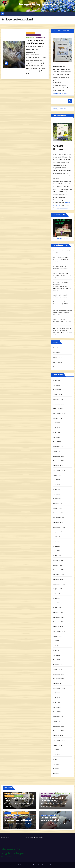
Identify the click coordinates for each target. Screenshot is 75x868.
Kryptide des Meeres (23, 813)
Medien (17, 815)
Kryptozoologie (9, 796)
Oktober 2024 (58, 466)
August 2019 (58, 745)
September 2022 (59, 584)
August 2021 (58, 636)
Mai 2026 (56, 380)
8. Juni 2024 (32, 47)
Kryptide (7, 793)
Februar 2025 (58, 447)
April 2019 (57, 764)
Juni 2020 (57, 698)
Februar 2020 (58, 717)
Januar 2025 (58, 451)
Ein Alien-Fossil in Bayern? (18, 820)
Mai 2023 (56, 546)
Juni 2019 (57, 755)
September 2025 (59, 413)
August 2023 (58, 532)
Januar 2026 (58, 394)
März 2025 (57, 442)
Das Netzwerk (52, 815)
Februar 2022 (58, 612)
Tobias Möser (21, 823)
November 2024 (59, 461)
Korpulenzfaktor (59, 348)
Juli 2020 (57, 693)
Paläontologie (19, 796)
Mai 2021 (56, 650)
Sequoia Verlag (62, 208)
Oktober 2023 (58, 522)
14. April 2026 (47, 823)
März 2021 (57, 660)
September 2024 (59, 470)
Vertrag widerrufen (60, 109)
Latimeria (57, 353)
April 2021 (57, 655)
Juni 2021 (57, 646)
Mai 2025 (56, 432)
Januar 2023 (58, 565)
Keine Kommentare (46, 806)
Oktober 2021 (58, 627)
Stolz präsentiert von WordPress (28, 865)
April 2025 (57, 437)
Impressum (5, 838)
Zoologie (42, 37)
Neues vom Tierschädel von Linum (19, 799)
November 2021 (59, 622)
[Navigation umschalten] (39, 14)
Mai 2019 (56, 759)
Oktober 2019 (58, 736)
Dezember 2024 (59, 456)
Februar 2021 (58, 665)
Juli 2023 (56, 537)
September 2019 (59, 740)
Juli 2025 (56, 423)
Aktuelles (8, 813)
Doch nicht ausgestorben (33, 35)
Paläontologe (58, 357)
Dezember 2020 (59, 674)
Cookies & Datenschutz (34, 838)
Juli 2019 (56, 750)
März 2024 (57, 499)
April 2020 (57, 707)
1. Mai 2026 (46, 804)
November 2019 (59, 731)
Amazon (68, 203)
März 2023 (57, 556)
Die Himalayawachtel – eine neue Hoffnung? (55, 799)
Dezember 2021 (59, 617)
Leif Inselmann (20, 804)
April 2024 (57, 494)
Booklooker (57, 205)
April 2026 (57, 385)
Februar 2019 (58, 773)
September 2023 (59, 527)
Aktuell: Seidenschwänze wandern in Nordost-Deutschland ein (62, 330)
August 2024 (58, 475)
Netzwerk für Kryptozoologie (37, 4)
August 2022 (58, 589)
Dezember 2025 (59, 399)
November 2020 (59, 679)
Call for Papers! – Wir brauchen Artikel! (52, 819)
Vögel (37, 37)
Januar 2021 (57, 669)
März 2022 (57, 608)
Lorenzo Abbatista (57, 804)
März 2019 (57, 769)
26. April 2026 (11, 823)
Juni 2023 (57, 541)
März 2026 (57, 390)
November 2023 (59, 518)
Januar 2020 (58, 721)
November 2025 (59, 404)
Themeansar (53, 865)
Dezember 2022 (59, 570)
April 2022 (57, 603)
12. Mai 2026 (10, 804)
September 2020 (59, 688)
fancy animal (58, 362)
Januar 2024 (58, 508)
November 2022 (59, 575)
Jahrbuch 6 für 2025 (60, 93)
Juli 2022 (56, 593)
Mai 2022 (56, 598)
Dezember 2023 (59, 513)
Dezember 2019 (59, 726)
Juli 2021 (56, 641)
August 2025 (58, 418)
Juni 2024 (57, 485)
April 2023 (57, 551)
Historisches (30, 37)
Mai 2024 (56, 489)
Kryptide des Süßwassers (18, 793)
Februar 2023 (58, 560)
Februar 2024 (58, 503)
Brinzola (56, 367)
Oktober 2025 (58, 409)
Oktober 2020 (58, 683)
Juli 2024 (56, 480)
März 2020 (57, 712)
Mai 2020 (56, 702)
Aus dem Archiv (31, 33)
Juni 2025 (57, 428)
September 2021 (59, 631)
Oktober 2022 (58, 579)
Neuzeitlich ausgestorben (63, 793)
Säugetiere (8, 818)
